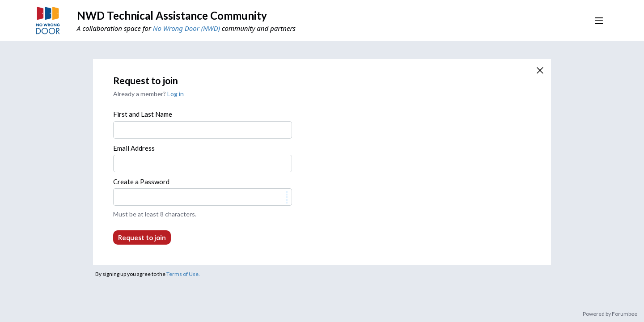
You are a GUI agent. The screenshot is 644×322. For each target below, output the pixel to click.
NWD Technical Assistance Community (172, 15)
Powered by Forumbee (610, 314)
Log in (176, 94)
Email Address (134, 148)
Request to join (142, 237)
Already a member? (148, 94)
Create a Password (141, 182)
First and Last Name (143, 114)
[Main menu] (599, 21)
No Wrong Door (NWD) (186, 28)
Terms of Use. (183, 274)
